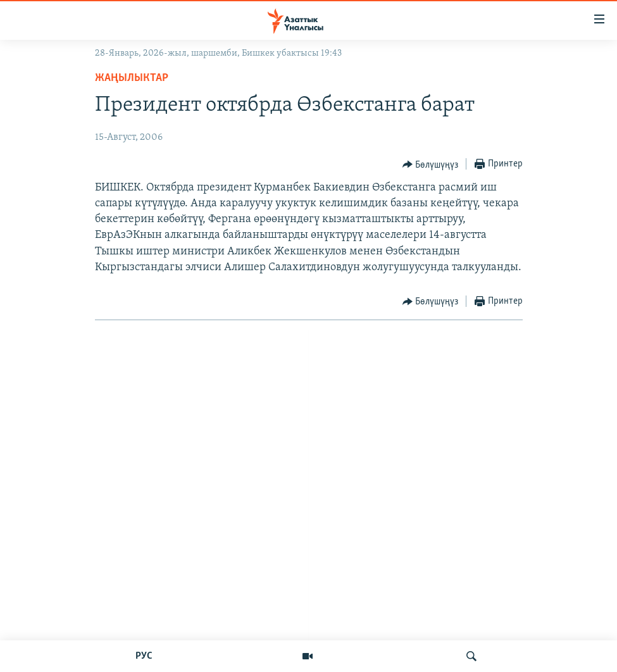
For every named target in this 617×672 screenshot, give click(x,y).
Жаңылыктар (132, 78)
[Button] (431, 165)
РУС (144, 656)
